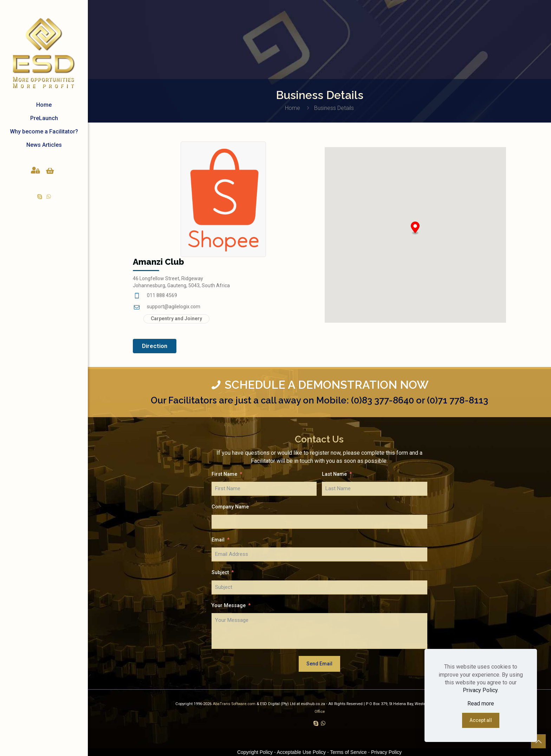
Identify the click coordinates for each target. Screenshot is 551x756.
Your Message (229, 606)
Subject (220, 573)
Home (293, 108)
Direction (155, 346)
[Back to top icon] (538, 742)
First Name (224, 474)
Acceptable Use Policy (301, 752)
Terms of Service (348, 752)
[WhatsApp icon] (49, 197)
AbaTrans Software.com (235, 704)
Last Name (334, 474)
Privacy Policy (480, 690)
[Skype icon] (40, 197)
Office (320, 712)
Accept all (481, 720)
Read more (481, 704)
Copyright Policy (255, 752)
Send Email (319, 664)
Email (218, 540)
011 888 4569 (162, 295)
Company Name (230, 507)
